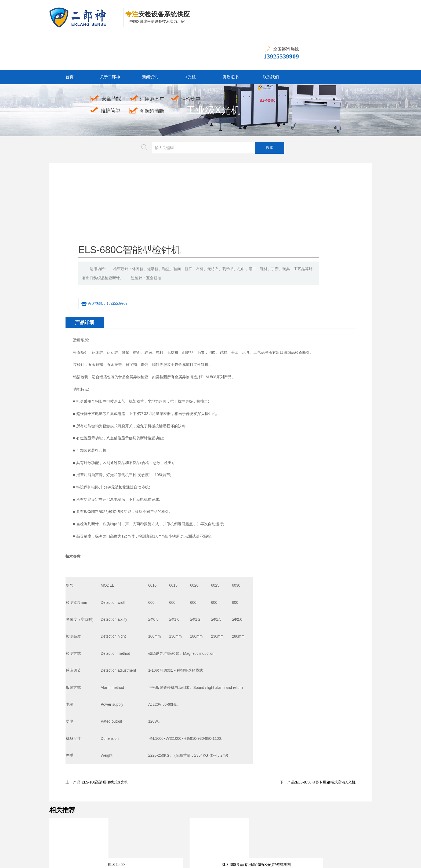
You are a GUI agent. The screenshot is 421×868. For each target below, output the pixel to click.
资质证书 (231, 42)
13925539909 (354, 21)
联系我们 (271, 42)
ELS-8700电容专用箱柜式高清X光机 (326, 687)
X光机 (190, 42)
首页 (70, 42)
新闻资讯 (150, 42)
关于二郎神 (110, 42)
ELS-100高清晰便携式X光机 (105, 687)
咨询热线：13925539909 (223, 208)
